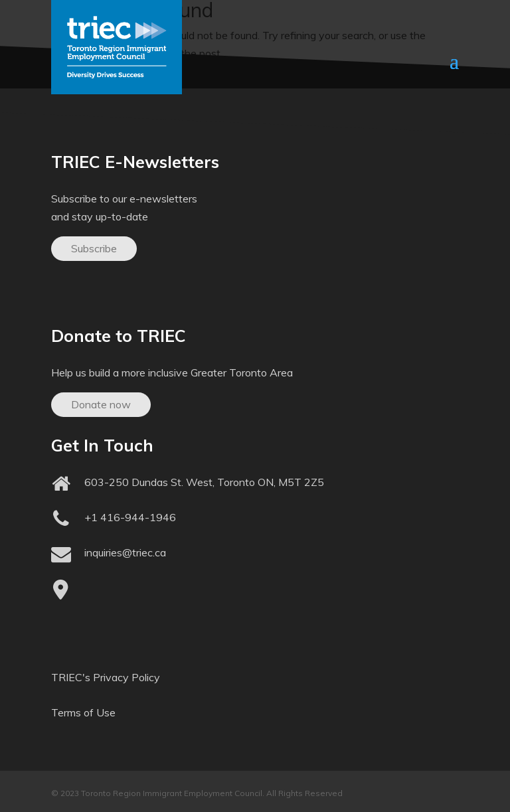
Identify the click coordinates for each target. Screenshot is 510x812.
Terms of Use (83, 712)
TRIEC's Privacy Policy (106, 677)
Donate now (101, 404)
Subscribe (94, 248)
